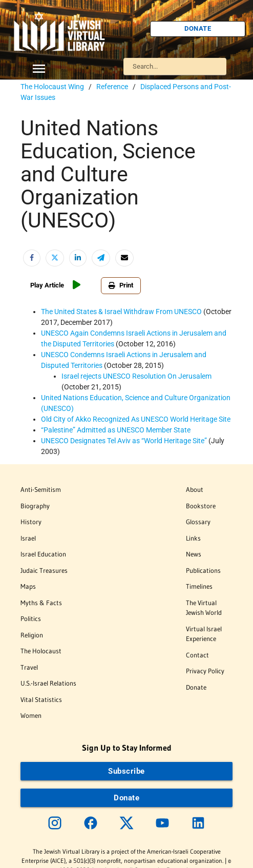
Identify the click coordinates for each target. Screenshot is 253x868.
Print (121, 285)
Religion (32, 635)
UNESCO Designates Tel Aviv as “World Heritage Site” (125, 441)
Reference (112, 87)
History (31, 522)
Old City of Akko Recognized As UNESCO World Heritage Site (136, 419)
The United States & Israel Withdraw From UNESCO (121, 312)
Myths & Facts (41, 603)
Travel (29, 667)
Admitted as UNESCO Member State (116, 430)
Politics (31, 618)
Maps (28, 586)
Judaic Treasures (44, 570)
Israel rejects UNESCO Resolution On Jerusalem (136, 376)
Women (31, 715)
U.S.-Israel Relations (48, 683)
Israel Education (43, 554)
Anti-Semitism (41, 489)
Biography (35, 506)
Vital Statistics (41, 699)
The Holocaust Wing (52, 87)
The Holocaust (41, 651)
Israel (28, 538)
